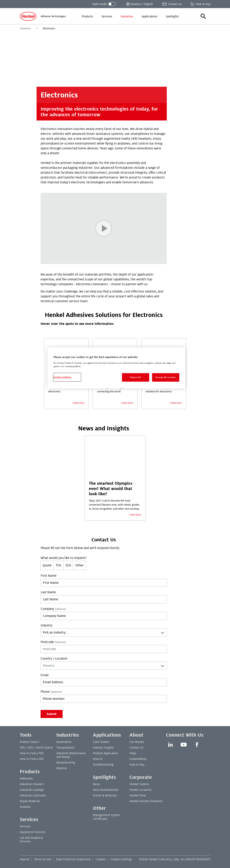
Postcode (53, 642)
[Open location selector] (139, 4)
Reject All (136, 377)
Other (80, 565)
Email (45, 675)
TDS (59, 565)
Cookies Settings (121, 859)
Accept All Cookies (166, 377)
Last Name (48, 592)
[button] (203, 16)
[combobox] (104, 633)
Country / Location (54, 659)
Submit (52, 714)
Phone (51, 692)
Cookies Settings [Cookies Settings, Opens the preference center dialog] (62, 377)
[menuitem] (87, 16)
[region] (116, 368)
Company (53, 609)
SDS (68, 565)
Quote (47, 565)
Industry (47, 625)
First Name (49, 576)
